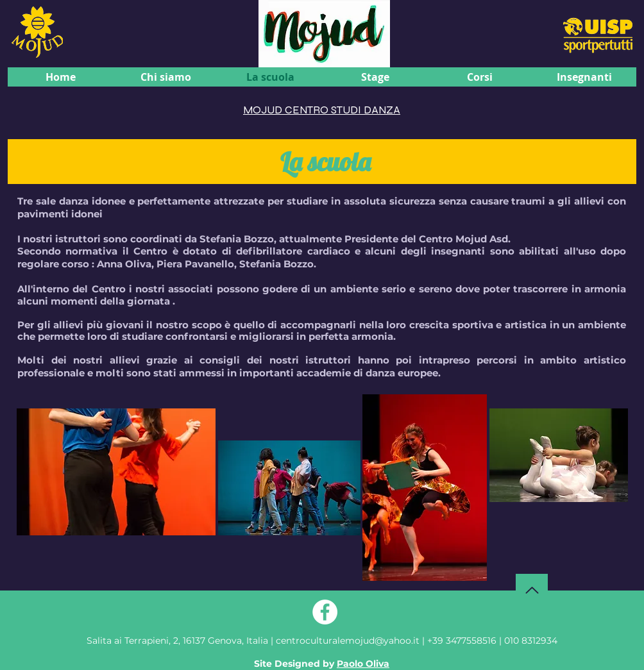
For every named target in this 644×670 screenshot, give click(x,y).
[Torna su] (532, 590)
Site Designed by (322, 664)
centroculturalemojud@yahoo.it (349, 641)
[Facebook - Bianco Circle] (325, 612)
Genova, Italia (177, 641)
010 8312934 (531, 641)
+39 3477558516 (462, 641)
